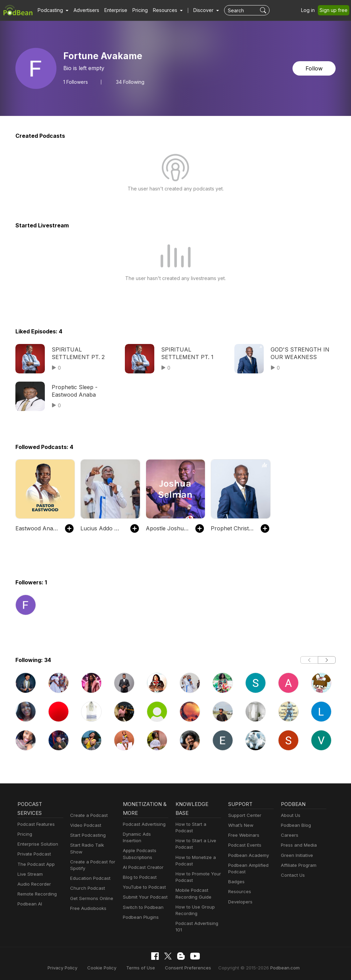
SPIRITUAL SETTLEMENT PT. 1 (186, 353)
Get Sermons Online (90, 892)
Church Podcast (86, 882)
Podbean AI (29, 904)
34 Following (129, 82)
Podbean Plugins (140, 911)
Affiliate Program (297, 865)
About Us (290, 815)
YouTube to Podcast (143, 881)
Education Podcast (89, 872)
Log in (310, 10)
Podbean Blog (295, 825)
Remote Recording (36, 894)
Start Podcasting (87, 835)
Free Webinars (243, 835)
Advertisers (84, 10)
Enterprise (112, 10)
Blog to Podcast (139, 871)
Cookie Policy (108, 968)
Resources (239, 892)
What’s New (240, 825)
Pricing (135, 10)
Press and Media (298, 845)
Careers (289, 835)
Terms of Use (144, 968)
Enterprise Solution (36, 844)
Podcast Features (35, 824)
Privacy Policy (71, 968)
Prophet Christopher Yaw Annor (232, 528)
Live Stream (29, 874)
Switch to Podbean (142, 900)
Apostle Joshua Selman (167, 528)
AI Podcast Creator (142, 861)
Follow (315, 68)
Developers (240, 902)
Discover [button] (197, 10)
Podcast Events (244, 845)
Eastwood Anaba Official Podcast (37, 528)
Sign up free (335, 10)
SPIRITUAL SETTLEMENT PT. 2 (77, 353)
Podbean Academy (247, 855)
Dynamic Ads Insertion (145, 834)
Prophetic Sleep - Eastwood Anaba (73, 391)
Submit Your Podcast (144, 891)
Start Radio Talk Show (92, 845)
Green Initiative (296, 855)
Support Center (243, 815)
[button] (52, 10)
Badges (236, 882)
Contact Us (292, 875)
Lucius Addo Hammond (102, 528)
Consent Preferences (187, 968)
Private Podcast (33, 854)
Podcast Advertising (143, 824)
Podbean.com (276, 968)
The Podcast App (35, 864)
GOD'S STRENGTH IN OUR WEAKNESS (298, 353)
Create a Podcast (88, 815)
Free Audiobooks (87, 902)
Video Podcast (85, 825)
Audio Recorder (33, 884)
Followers (76, 82)
